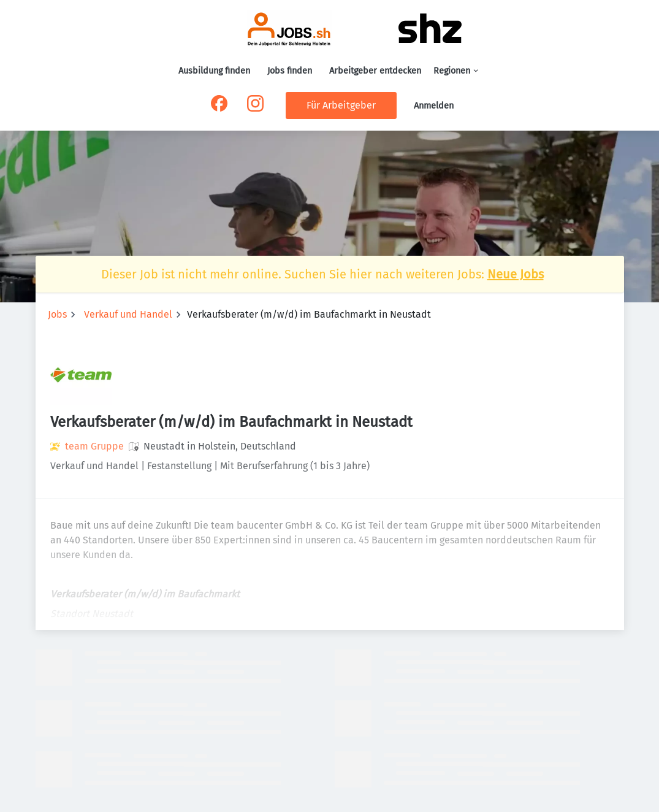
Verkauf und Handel (128, 314)
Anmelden (434, 106)
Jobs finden (290, 71)
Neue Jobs (516, 274)
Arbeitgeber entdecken (375, 71)
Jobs (57, 314)
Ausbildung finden (214, 71)
